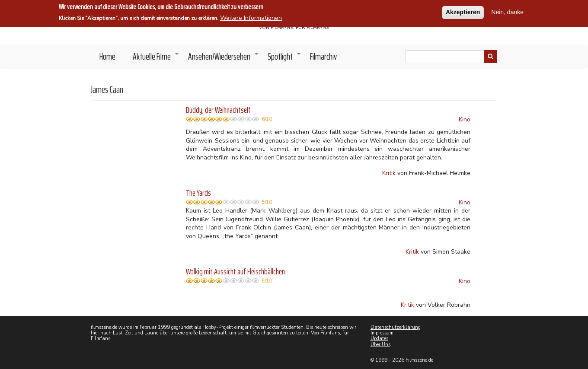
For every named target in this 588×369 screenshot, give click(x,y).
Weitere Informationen (251, 18)
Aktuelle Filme (156, 59)
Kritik (389, 173)
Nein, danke (507, 12)
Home (107, 56)
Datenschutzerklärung (396, 327)
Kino (465, 119)
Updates (379, 339)
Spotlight (284, 59)
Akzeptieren (463, 12)
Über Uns (380, 345)
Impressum (382, 333)
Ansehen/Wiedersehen (224, 59)
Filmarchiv (323, 56)
